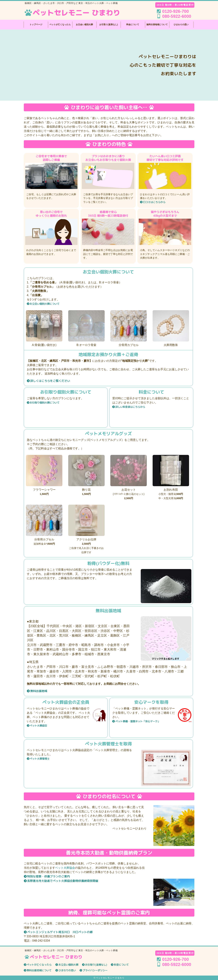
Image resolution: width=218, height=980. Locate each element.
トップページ (36, 25)
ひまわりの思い (181, 25)
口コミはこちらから (154, 202)
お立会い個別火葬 (84, 25)
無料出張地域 (39, 691)
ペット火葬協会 (38, 726)
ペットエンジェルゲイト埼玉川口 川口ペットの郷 (60, 932)
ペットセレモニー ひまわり (72, 13)
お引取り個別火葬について (45, 403)
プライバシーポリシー (95, 970)
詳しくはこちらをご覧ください (50, 381)
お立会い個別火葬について (45, 304)
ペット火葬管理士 (40, 759)
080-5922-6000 (177, 964)
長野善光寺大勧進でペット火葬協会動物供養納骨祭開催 (63, 881)
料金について (133, 25)
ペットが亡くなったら (60, 25)
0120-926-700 (175, 959)
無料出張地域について (157, 25)
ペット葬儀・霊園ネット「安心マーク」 (138, 721)
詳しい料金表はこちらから (130, 407)
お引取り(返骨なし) (109, 25)
